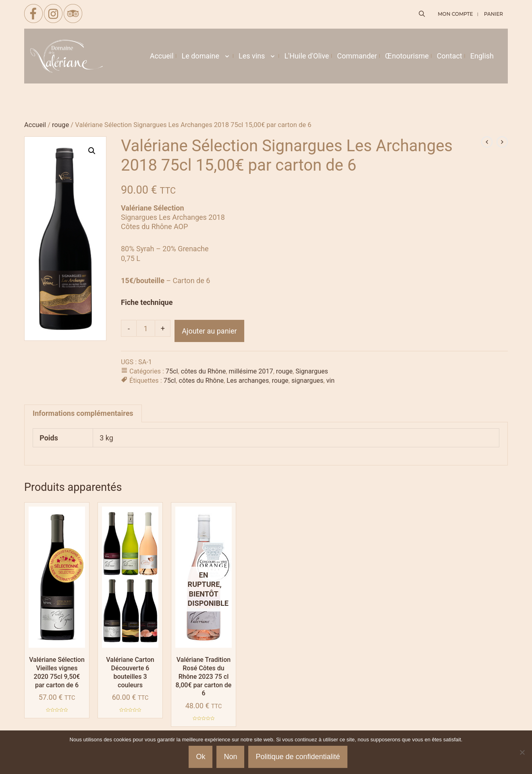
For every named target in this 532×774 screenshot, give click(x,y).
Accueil (35, 125)
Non (230, 757)
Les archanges (248, 381)
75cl (172, 371)
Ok (201, 757)
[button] (92, 151)
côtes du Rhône (204, 371)
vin (331, 381)
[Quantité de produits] (146, 328)
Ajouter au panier (209, 331)
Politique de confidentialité (298, 757)
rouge (60, 125)
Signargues (312, 371)
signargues (307, 381)
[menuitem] (482, 56)
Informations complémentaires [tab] (83, 413)
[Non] (522, 752)
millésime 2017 (251, 371)
